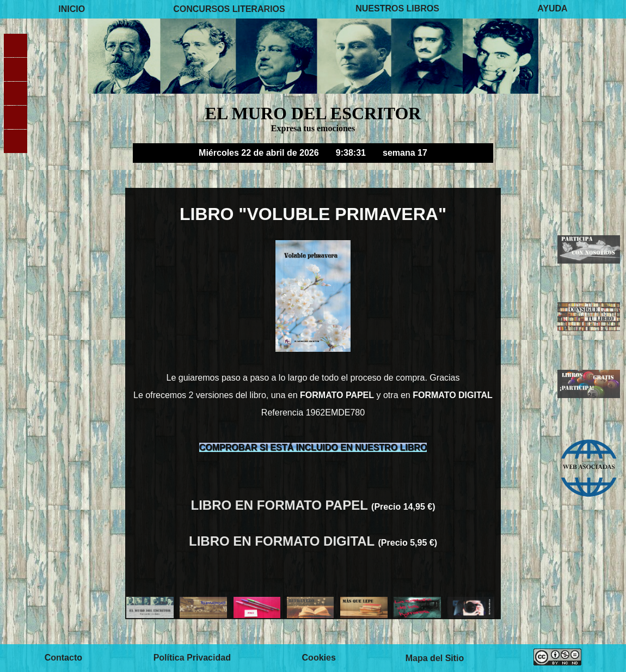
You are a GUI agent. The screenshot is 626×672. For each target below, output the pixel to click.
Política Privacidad (192, 658)
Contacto (63, 658)
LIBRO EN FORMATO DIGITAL (284, 541)
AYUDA (552, 9)
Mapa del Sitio (435, 658)
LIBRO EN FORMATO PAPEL (281, 505)
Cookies (319, 658)
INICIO (72, 9)
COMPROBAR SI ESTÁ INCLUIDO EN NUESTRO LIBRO (313, 447)
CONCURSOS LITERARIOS (229, 9)
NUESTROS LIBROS (397, 9)
